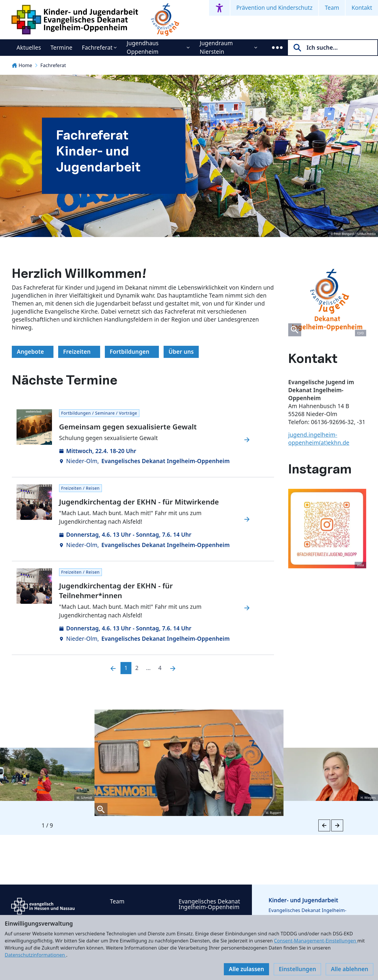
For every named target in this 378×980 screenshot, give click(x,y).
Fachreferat (97, 48)
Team (332, 8)
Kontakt (362, 8)
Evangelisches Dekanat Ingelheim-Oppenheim (209, 904)
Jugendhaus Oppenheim (143, 47)
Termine (61, 48)
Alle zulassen (246, 969)
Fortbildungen (132, 352)
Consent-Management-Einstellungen (316, 941)
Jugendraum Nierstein (216, 47)
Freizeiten (79, 352)
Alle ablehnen (350, 969)
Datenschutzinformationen (35, 955)
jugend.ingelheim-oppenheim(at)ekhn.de (319, 439)
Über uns (181, 352)
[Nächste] (173, 668)
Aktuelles (29, 48)
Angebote (33, 352)
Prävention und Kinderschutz (274, 8)
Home (22, 65)
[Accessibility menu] (219, 8)
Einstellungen (297, 969)
